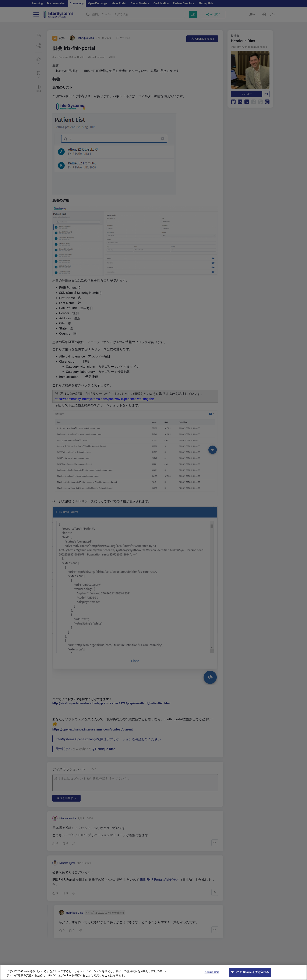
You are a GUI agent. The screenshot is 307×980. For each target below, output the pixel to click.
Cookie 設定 (212, 972)
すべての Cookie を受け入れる (250, 972)
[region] (153, 972)
